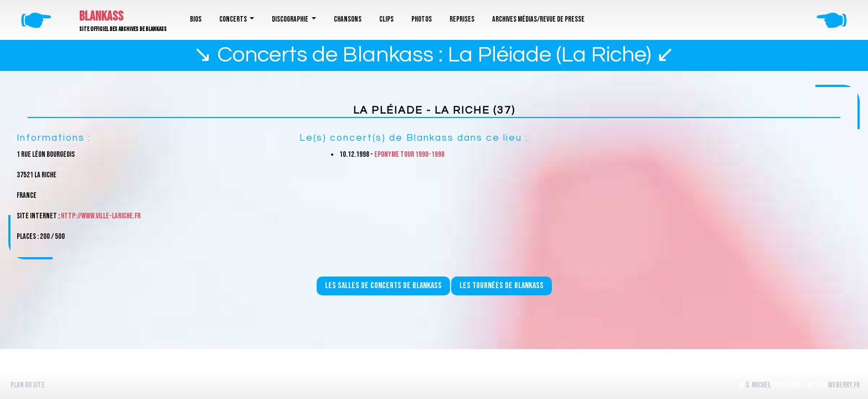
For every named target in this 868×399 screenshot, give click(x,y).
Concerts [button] (234, 19)
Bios (196, 19)
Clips (386, 19)
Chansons (348, 19)
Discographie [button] (291, 19)
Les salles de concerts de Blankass (383, 286)
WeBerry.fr (844, 385)
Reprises (462, 19)
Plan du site (28, 385)
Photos (422, 19)
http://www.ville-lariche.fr (101, 216)
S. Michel (758, 385)
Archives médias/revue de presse (538, 19)
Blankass (101, 16)
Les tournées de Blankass (502, 286)
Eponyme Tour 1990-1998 (409, 154)
